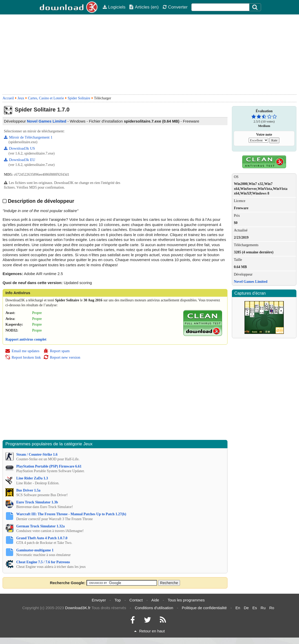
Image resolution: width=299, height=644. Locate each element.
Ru (263, 608)
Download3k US (19, 148)
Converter (175, 7)
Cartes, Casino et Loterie (46, 98)
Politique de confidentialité (204, 608)
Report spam (56, 351)
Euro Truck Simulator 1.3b (37, 502)
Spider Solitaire (79, 98)
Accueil (8, 98)
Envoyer (99, 600)
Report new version (62, 357)
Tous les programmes (186, 600)
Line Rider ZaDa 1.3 (32, 478)
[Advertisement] (149, 54)
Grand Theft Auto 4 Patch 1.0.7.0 (42, 538)
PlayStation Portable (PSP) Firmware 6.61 (49, 466)
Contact (136, 600)
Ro (272, 608)
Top (118, 600)
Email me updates (22, 351)
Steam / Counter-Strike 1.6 (37, 454)
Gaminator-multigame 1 (35, 550)
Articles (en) (144, 7)
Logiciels (114, 7)
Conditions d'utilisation (154, 608)
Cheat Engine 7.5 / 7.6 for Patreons (43, 562)
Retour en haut (149, 631)
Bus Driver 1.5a (28, 490)
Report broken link (23, 357)
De (246, 608)
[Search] (255, 7)
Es (255, 608)
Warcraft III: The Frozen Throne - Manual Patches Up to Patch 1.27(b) (71, 514)
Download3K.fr (78, 608)
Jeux (21, 98)
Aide (155, 600)
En (238, 608)
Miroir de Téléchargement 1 (28, 137)
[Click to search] (256, 7)
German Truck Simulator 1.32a (40, 526)
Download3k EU (19, 160)
